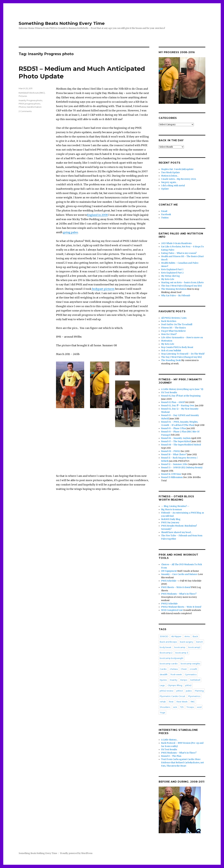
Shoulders (165, 707)
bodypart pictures (103, 289)
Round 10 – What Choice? (174, 455)
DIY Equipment (169, 571)
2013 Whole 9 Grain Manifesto (176, 243)
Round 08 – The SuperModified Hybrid (181, 445)
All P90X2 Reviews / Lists (174, 318)
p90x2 (188, 685)
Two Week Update (170, 173)
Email (164, 211)
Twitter (165, 218)
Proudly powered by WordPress (76, 853)
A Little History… (169, 740)
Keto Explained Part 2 (172, 273)
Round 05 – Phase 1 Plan (174, 428)
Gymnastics (191, 674)
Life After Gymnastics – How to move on (182, 338)
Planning (199, 691)
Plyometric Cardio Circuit (172, 696)
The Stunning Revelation (174, 289)
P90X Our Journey (170, 523)
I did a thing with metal (173, 186)
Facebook (166, 214)
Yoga (162, 712)
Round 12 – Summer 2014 (174, 464)
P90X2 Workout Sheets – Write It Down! (181, 607)
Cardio (163, 669)
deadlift (164, 674)
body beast (166, 647)
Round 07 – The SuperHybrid (176, 441)
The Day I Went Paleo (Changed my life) (181, 286)
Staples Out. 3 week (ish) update (177, 169)
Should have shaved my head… (177, 532)
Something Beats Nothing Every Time (62, 23)
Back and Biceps (168, 642)
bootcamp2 (194, 647)
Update (165, 189)
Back (195, 636)
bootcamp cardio (169, 664)
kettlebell (195, 680)
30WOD (164, 636)
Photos (22, 107)
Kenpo (184, 680)
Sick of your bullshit (171, 351)
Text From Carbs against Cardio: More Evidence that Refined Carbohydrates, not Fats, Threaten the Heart (182, 763)
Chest (184, 669)
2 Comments (25, 111)
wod (199, 707)
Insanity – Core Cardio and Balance (179, 574)
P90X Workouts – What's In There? (179, 594)
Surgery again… (169, 182)
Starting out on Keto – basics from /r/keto (182, 283)
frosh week (176, 674)
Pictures (23, 96)
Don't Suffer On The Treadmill (177, 324)
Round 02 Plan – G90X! (173, 402)
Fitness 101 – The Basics (173, 328)
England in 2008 (97, 215)
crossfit (193, 669)
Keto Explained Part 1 (172, 269)
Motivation (167, 341)
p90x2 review (167, 691)
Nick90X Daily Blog (171, 519)
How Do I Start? (169, 334)
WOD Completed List (172, 610)
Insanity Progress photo (30, 100)
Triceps (190, 707)
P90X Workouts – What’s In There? (179, 753)
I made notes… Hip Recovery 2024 (179, 179)
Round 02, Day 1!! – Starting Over (178, 406)
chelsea (174, 669)
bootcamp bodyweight (172, 658)
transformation (34, 107)
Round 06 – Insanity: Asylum (176, 438)
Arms (187, 636)
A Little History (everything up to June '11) (182, 389)
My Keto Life (168, 279)
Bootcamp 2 (166, 653)
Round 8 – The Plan (171, 756)
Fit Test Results (169, 393)
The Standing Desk (171, 360)
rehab (163, 702)
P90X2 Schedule (169, 604)
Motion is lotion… (170, 176)
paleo (189, 691)
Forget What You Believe (173, 331)
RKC (193, 702)
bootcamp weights (190, 664)
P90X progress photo (29, 104)
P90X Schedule (169, 581)
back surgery (187, 642)
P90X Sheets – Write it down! (176, 587)
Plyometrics (194, 696)
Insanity (174, 680)
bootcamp (180, 647)
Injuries (163, 680)
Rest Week (182, 702)
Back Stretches (169, 321)
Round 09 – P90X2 (171, 451)
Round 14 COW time (171, 474)
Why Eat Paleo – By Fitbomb (176, 296)
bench (200, 642)
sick (175, 707)
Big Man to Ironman (171, 510)
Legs (162, 685)
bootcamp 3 (182, 653)
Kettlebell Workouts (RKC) (32, 93)
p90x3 (180, 691)
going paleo (70, 232)
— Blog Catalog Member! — (175, 506)
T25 (182, 707)
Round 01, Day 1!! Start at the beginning (181, 396)
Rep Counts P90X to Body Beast (177, 347)
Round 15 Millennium (172, 477)
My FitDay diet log (170, 276)
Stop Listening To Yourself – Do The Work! (183, 354)
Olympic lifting (175, 685)
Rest (171, 702)
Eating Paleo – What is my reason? (179, 253)
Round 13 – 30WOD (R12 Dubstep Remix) (182, 468)
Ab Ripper (176, 636)
